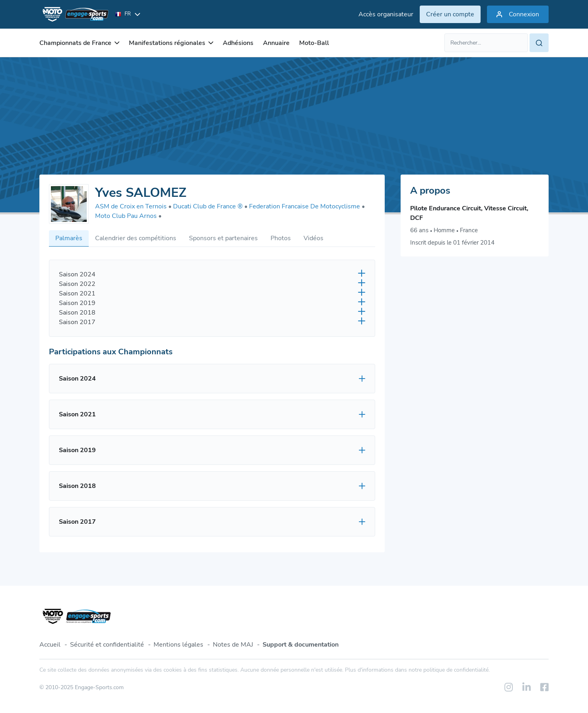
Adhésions (238, 43)
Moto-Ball (314, 43)
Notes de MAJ (233, 645)
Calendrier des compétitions (136, 238)
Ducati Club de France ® (210, 206)
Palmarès (69, 238)
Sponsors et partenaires (223, 238)
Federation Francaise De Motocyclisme (307, 206)
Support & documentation (301, 645)
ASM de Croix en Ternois (133, 206)
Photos (281, 238)
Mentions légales (178, 645)
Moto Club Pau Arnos (128, 216)
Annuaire (276, 43)
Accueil (50, 645)
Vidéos (313, 238)
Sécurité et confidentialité (107, 645)
